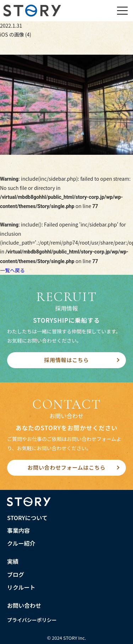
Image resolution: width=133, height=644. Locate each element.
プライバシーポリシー (32, 620)
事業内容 (18, 530)
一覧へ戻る (12, 270)
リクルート (21, 587)
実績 (13, 561)
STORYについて (27, 518)
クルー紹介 (21, 543)
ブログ (16, 574)
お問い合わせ (24, 605)
